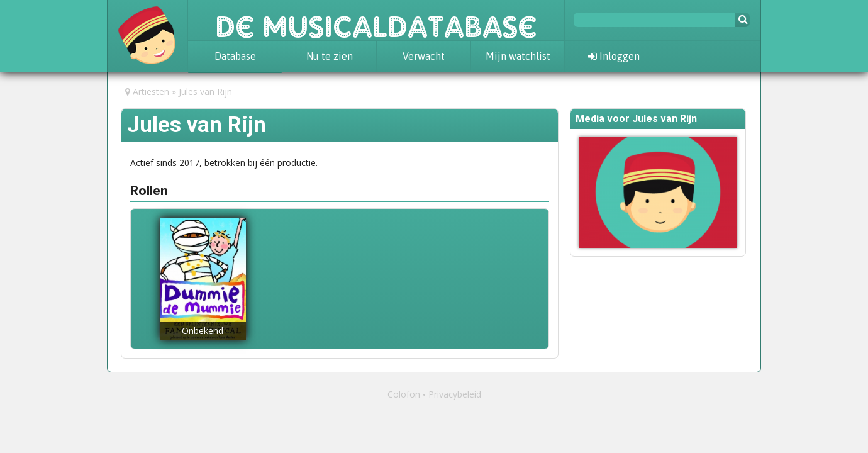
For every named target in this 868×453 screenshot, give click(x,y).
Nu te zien (330, 56)
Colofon (404, 394)
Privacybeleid (455, 394)
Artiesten (151, 92)
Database (235, 56)
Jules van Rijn (205, 92)
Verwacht (424, 56)
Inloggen (614, 56)
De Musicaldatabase (376, 20)
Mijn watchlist (518, 56)
